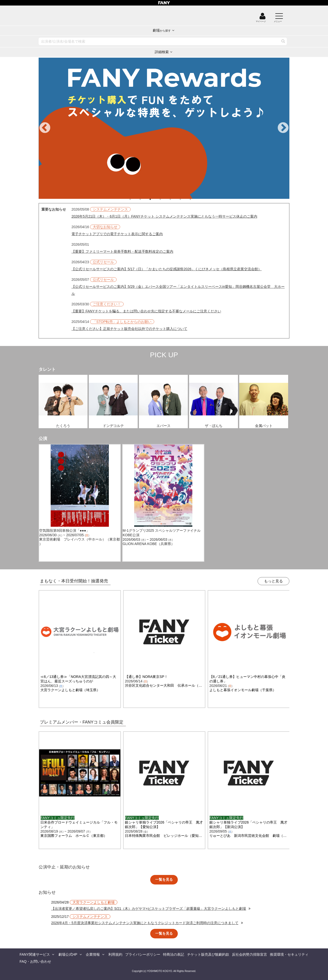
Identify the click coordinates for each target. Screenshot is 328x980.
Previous (45, 128)
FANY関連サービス (35, 954)
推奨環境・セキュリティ (289, 954)
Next (283, 128)
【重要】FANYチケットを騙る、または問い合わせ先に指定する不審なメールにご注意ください (146, 311)
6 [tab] (185, 199)
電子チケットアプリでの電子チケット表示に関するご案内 (117, 234)
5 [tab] (175, 199)
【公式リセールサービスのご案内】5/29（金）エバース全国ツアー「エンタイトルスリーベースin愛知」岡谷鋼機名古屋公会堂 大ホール (178, 290)
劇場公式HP (68, 954)
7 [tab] (195, 199)
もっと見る (273, 581)
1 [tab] (135, 199)
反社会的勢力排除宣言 (250, 954)
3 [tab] (155, 199)
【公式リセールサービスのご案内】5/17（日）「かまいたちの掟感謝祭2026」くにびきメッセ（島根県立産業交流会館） (167, 269)
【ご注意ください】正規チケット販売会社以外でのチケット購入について (129, 329)
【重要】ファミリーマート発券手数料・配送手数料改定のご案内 (122, 251)
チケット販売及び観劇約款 (208, 954)
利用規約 (115, 954)
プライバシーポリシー (143, 954)
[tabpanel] (164, 128)
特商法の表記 (174, 954)
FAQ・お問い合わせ (35, 961)
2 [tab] (145, 199)
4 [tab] (165, 199)
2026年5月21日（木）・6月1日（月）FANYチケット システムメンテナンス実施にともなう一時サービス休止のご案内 (164, 216)
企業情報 (93, 954)
